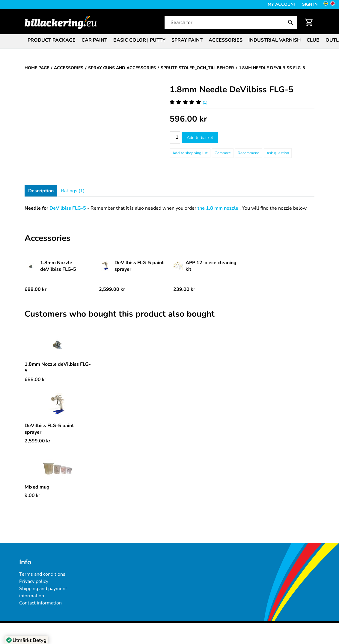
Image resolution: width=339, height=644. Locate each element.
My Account (282, 4)
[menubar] (169, 41)
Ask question (278, 153)
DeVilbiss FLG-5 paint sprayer (131, 266)
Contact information (40, 603)
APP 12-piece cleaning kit (205, 266)
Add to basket (200, 138)
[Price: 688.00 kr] (35, 380)
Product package (52, 40)
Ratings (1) (73, 191)
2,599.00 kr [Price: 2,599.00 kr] (112, 289)
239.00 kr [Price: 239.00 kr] (184, 289)
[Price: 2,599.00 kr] (37, 441)
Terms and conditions (42, 574)
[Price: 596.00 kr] (188, 119)
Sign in (310, 4)
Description (41, 191)
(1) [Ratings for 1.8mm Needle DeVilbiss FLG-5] (189, 102)
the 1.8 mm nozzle (218, 208)
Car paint (94, 40)
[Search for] (230, 22)
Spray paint (187, 40)
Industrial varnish (275, 40)
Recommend (249, 153)
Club (313, 40)
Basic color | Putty (139, 40)
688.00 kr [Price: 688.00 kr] (36, 289)
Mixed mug (37, 487)
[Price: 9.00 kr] (32, 495)
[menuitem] (52, 40)
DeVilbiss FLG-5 (68, 208)
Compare (223, 153)
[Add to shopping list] (190, 153)
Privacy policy (34, 581)
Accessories (226, 40)
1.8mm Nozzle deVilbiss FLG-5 (50, 266)
